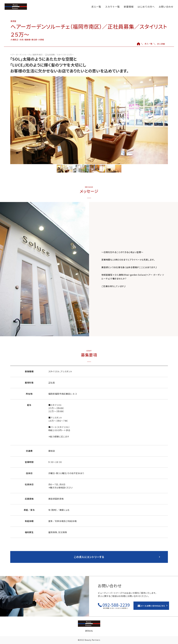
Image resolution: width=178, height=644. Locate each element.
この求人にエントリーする (89, 557)
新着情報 (129, 7)
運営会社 (89, 631)
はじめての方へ (146, 7)
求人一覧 (96, 7)
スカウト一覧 (112, 7)
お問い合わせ (166, 7)
